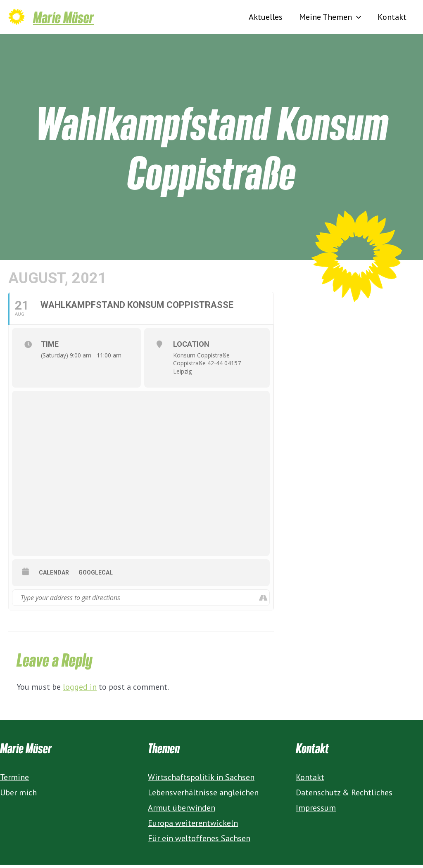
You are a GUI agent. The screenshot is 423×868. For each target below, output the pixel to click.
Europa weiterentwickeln (193, 826)
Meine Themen (330, 19)
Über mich (18, 796)
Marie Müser (63, 19)
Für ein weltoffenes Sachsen (199, 842)
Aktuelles (266, 19)
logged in (80, 690)
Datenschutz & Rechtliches (344, 796)
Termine (14, 780)
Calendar (54, 576)
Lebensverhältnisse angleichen (203, 796)
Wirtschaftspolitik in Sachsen (201, 780)
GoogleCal (96, 576)
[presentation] (356, 19)
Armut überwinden (182, 811)
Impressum (316, 811)
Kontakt (392, 19)
